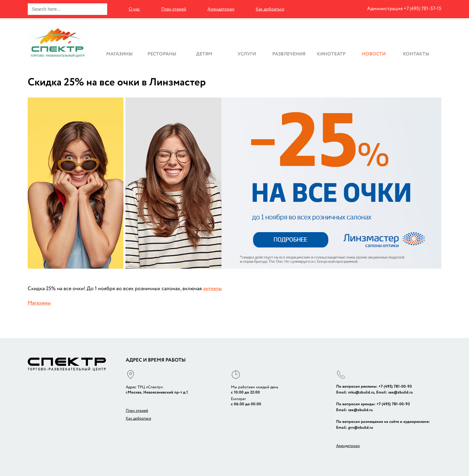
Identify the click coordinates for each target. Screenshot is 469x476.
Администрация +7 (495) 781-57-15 (404, 9)
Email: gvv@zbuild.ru (355, 428)
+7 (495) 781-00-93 (395, 387)
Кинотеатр (331, 54)
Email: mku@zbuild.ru (355, 392)
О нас (134, 9)
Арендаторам (221, 9)
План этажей (174, 9)
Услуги (247, 54)
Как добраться (270, 9)
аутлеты (213, 289)
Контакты (416, 54)
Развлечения (289, 54)
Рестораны (162, 54)
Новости (374, 54)
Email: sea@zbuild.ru (394, 392)
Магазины (119, 54)
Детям (204, 54)
